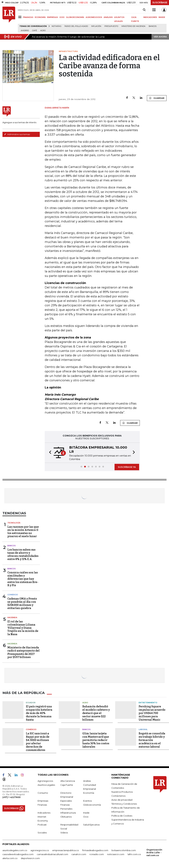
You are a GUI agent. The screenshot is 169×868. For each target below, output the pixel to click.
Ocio (86, 817)
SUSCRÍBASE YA (127, 467)
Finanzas (42, 805)
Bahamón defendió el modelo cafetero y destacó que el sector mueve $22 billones (96, 713)
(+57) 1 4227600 (11, 797)
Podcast (42, 824)
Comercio (13, 595)
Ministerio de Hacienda (133, 26)
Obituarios (66, 817)
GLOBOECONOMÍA (75, 17)
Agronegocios (45, 781)
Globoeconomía (92, 805)
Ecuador (31, 702)
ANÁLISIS (108, 17)
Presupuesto (111, 26)
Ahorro (25, 31)
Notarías (56, 26)
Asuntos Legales (46, 785)
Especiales (66, 801)
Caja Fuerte (67, 785)
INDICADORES (150, 17)
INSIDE (162, 17)
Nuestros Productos (122, 792)
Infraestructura (68, 813)
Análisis (87, 781)
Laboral (143, 729)
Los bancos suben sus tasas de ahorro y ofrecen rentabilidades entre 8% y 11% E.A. (23, 554)
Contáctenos (118, 796)
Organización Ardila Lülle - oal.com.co (154, 852)
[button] (49, 453)
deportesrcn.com (30, 858)
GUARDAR (157, 98)
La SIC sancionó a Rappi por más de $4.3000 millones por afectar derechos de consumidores (38, 742)
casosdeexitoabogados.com (18, 854)
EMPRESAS (53, 17)
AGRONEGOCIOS (94, 17)
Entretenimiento (148, 702)
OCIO (62, 17)
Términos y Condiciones (124, 804)
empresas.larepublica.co (66, 850)
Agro (43, 31)
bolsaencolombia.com (124, 850)
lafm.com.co (134, 854)
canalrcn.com (79, 854)
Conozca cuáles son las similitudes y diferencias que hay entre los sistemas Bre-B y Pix (23, 579)
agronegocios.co (40, 850)
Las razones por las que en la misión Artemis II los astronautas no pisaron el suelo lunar (23, 532)
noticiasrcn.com (116, 854)
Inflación (96, 26)
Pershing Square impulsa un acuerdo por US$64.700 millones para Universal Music (152, 713)
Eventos (87, 801)
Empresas (43, 801)
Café (35, 31)
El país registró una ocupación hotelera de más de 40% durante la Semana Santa (39, 713)
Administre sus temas (17, 134)
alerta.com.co (10, 858)
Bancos (153, 26)
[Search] (144, 10)
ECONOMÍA (40, 17)
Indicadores (44, 813)
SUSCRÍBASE (160, 2)
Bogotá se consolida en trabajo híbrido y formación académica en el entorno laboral (152, 740)
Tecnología (14, 523)
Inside (86, 813)
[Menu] (20, 17)
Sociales (42, 832)
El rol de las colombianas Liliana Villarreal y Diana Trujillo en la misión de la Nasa (23, 628)
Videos (64, 832)
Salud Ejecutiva (91, 824)
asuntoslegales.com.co (15, 850)
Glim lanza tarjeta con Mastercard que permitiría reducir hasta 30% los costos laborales (96, 740)
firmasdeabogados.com (95, 850)
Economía (89, 793)
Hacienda (12, 617)
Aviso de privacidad (122, 800)
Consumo (43, 793)
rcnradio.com (97, 854)
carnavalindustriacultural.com (52, 854)
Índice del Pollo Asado (76, 26)
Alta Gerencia (68, 781)
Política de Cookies (122, 816)
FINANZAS (28, 17)
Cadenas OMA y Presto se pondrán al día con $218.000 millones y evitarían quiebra (22, 603)
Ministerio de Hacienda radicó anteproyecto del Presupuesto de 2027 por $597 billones (24, 652)
